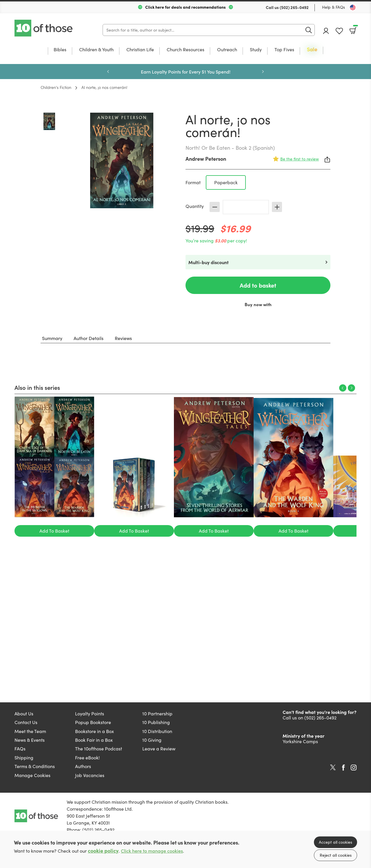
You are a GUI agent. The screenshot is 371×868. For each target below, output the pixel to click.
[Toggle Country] (353, 8)
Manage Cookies (32, 775)
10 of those (44, 28)
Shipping (24, 758)
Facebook (343, 768)
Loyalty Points (90, 713)
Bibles (60, 50)
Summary (52, 338)
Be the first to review (300, 159)
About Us (24, 713)
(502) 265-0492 (294, 7)
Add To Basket (54, 531)
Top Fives (284, 50)
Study (256, 50)
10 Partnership (157, 713)
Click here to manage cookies (152, 851)
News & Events (30, 740)
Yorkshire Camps (300, 741)
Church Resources (185, 50)
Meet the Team (30, 731)
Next (263, 72)
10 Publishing (156, 722)
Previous (108, 72)
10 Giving (152, 740)
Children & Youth (96, 50)
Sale (312, 50)
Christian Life (140, 50)
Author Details (89, 338)
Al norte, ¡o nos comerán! (104, 87)
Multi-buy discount (209, 262)
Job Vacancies (90, 775)
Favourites (339, 31)
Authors (83, 766)
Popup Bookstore (93, 722)
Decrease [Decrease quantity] (215, 207)
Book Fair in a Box (94, 740)
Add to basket (258, 285)
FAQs (20, 749)
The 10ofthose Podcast (99, 749)
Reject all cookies (336, 855)
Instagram (354, 768)
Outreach (227, 50)
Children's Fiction (56, 87)
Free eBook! (87, 758)
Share (328, 160)
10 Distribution (157, 731)
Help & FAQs (333, 7)
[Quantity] (246, 207)
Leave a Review (159, 749)
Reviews (123, 338)
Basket (355, 29)
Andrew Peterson (206, 159)
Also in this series (37, 387)
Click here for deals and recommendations (185, 7)
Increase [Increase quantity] (277, 207)
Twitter (333, 768)
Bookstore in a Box (94, 731)
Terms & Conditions (35, 766)
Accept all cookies (335, 842)
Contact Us (26, 722)
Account (326, 31)
